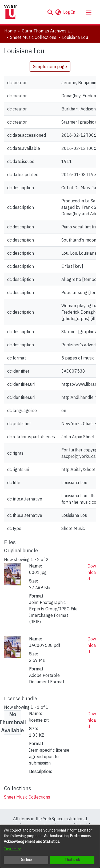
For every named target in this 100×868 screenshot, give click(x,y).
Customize (13, 849)
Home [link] (10, 31)
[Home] (10, 12)
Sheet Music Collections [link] (33, 37)
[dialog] (50, 846)
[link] (27, 797)
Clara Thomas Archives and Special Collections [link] (49, 31)
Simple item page (50, 66)
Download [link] (92, 572)
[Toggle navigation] (89, 12)
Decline (26, 860)
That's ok (72, 860)
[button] (50, 12)
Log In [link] (69, 12)
